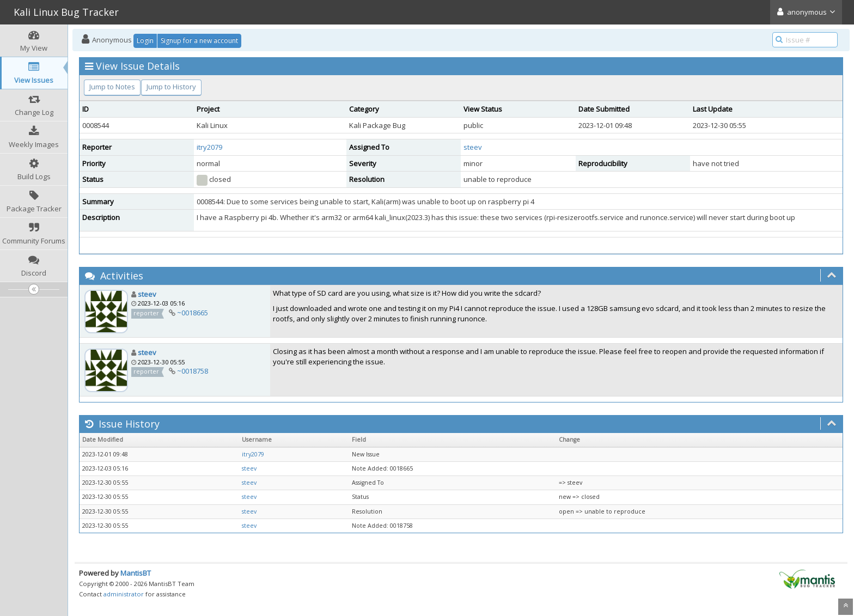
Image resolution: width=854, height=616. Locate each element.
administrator (124, 594)
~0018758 (193, 371)
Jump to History (171, 87)
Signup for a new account (199, 41)
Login (145, 41)
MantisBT (136, 573)
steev (473, 147)
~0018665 (193, 313)
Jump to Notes (112, 87)
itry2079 (209, 147)
